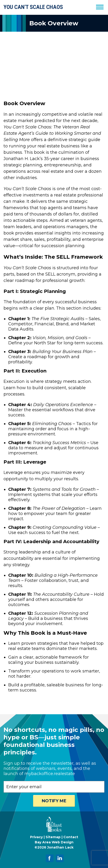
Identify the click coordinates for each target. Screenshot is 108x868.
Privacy (36, 837)
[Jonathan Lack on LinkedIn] (60, 858)
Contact (71, 837)
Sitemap (53, 837)
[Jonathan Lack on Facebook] (50, 858)
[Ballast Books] (54, 832)
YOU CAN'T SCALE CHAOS (33, 7)
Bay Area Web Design (54, 842)
